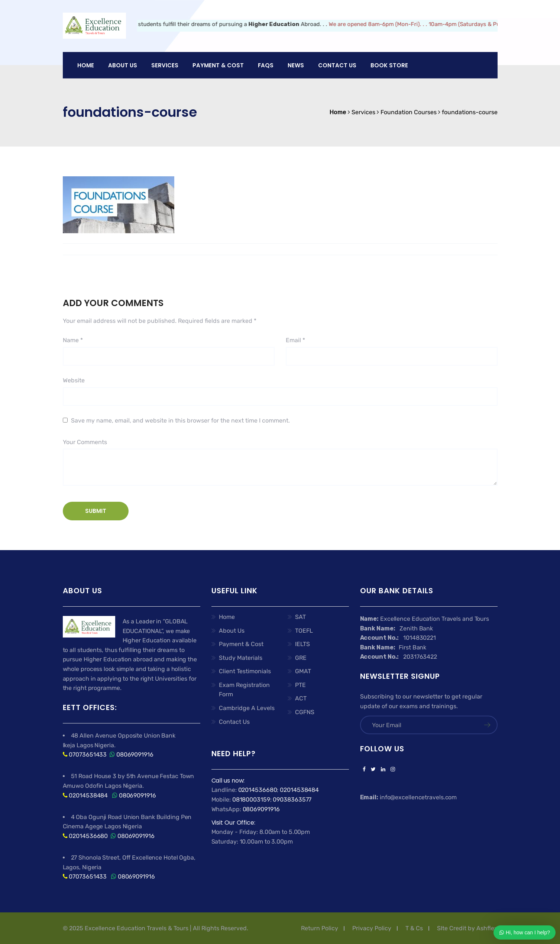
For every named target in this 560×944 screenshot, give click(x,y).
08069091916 (135, 754)
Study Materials (241, 658)
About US (123, 65)
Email (295, 340)
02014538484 (88, 795)
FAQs (266, 65)
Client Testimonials (245, 671)
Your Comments (85, 442)
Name (73, 340)
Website (74, 380)
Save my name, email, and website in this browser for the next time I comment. (180, 420)
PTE (300, 685)
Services (165, 65)
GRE (301, 658)
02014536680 (88, 836)
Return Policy (320, 928)
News (296, 65)
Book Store (389, 65)
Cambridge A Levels (247, 708)
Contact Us (337, 65)
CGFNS (305, 712)
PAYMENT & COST (218, 65)
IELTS (302, 644)
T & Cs (414, 928)
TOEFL (304, 631)
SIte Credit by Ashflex (467, 928)
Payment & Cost (241, 644)
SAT (300, 617)
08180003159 (251, 799)
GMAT (303, 671)
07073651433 (88, 754)
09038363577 (292, 799)
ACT (301, 698)
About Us (232, 631)
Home (86, 65)
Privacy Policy (372, 928)
